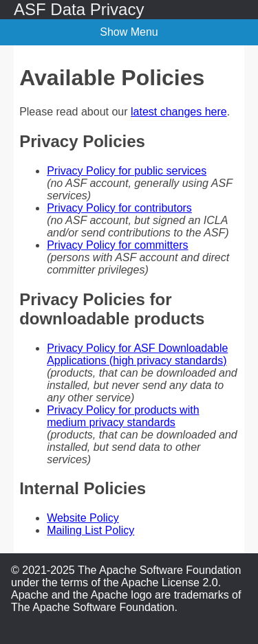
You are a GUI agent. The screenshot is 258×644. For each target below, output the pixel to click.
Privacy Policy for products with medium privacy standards (123, 416)
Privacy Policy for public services (127, 171)
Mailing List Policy (90, 530)
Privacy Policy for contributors (119, 208)
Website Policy (83, 518)
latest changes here (179, 112)
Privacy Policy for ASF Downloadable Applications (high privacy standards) (137, 354)
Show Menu (129, 32)
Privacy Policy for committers (117, 245)
